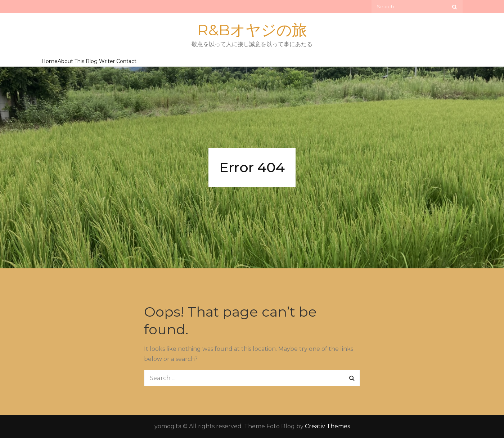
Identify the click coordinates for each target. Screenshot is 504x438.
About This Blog (78, 61)
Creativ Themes (327, 426)
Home (49, 61)
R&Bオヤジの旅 (252, 30)
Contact (126, 61)
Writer (107, 61)
